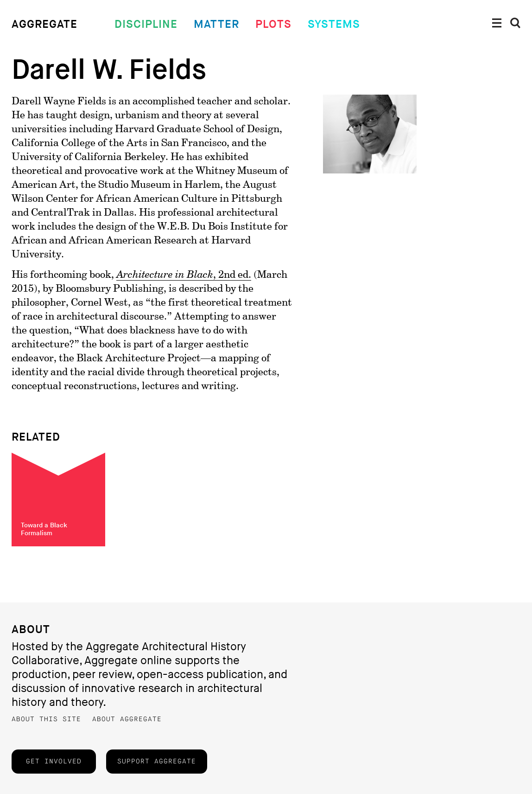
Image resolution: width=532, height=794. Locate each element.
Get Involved (54, 762)
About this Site (46, 719)
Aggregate (44, 24)
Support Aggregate (157, 762)
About (31, 630)
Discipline (146, 24)
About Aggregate (127, 719)
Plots (273, 24)
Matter (216, 24)
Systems (334, 24)
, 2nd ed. (184, 275)
